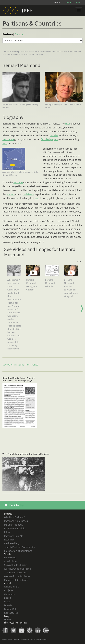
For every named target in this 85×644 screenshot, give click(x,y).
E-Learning (10, 557)
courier (54, 135)
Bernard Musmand (21, 65)
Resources (10, 539)
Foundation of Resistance (18, 551)
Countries (19, 34)
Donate (8, 605)
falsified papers (49, 139)
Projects (9, 590)
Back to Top (14, 505)
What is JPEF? (12, 586)
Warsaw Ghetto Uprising (17, 569)
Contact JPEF (11, 613)
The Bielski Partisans (15, 572)
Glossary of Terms (17, 623)
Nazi (67, 124)
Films (7, 532)
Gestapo (18, 182)
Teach (7, 554)
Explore (8, 514)
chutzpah (77, 175)
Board (7, 598)
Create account (72, 3)
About (7, 583)
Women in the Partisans (17, 576)
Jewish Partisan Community (19, 547)
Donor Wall (10, 609)
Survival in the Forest (16, 565)
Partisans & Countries (16, 521)
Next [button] (82, 309)
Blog (7, 616)
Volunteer (10, 594)
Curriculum (10, 561)
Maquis (11, 194)
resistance (8, 139)
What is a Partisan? (14, 517)
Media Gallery (12, 543)
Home (7, 619)
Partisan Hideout (13, 525)
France (34, 365)
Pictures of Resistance (16, 580)
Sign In (57, 3)
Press (7, 601)
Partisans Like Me (14, 536)
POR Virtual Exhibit (14, 528)
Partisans (8, 34)
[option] (14, 309)
